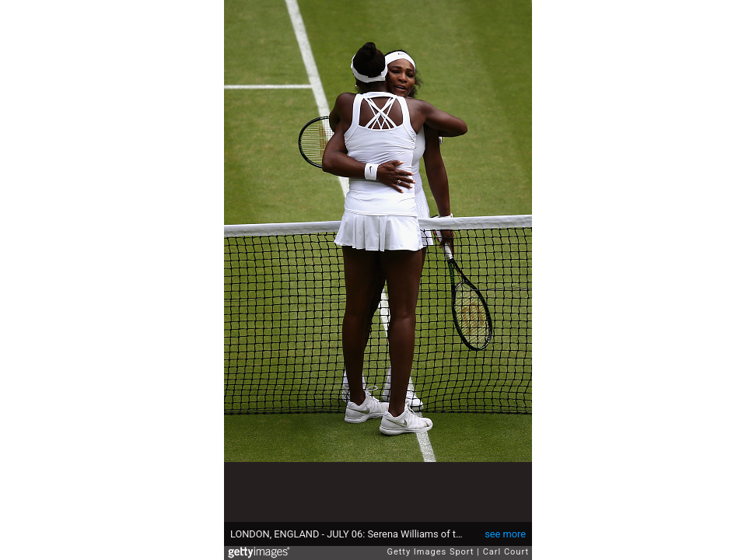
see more (505, 534)
